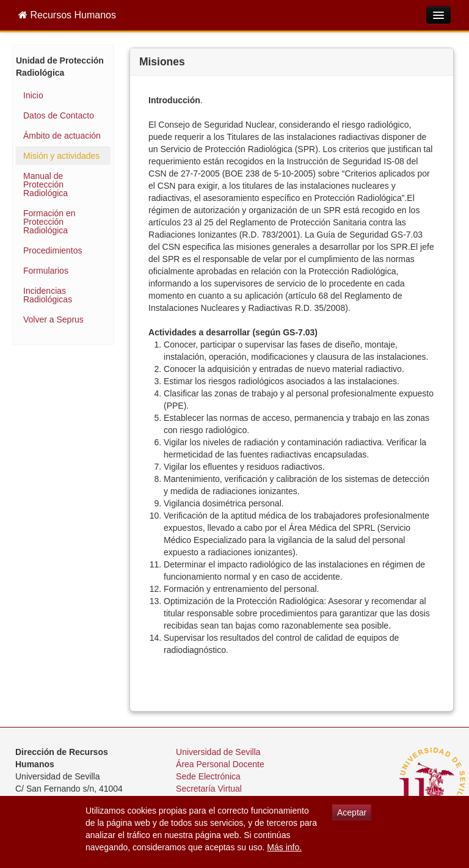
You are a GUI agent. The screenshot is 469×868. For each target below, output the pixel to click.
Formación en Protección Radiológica (49, 222)
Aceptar (352, 812)
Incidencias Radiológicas (48, 295)
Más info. (284, 847)
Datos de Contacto (59, 115)
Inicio (33, 95)
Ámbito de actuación (62, 136)
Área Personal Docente (220, 764)
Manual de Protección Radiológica (45, 184)
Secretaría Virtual (209, 789)
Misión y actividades (61, 156)
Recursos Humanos (67, 15)
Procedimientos (53, 250)
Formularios (46, 271)
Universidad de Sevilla (218, 752)
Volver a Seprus (53, 319)
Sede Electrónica (208, 776)
